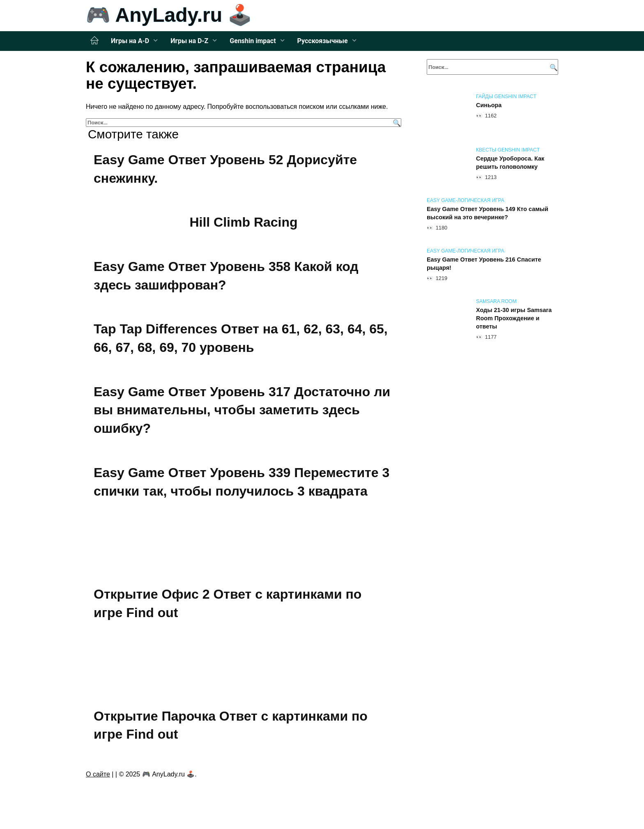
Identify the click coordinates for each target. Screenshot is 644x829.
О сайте (98, 774)
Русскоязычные (323, 41)
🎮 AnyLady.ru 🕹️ (169, 15)
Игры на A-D (130, 41)
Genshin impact (253, 41)
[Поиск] (396, 123)
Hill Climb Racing (243, 222)
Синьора (489, 105)
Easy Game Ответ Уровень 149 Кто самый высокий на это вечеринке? (488, 213)
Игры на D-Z (189, 41)
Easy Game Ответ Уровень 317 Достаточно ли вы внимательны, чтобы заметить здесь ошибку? (242, 410)
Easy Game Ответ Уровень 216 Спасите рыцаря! (484, 264)
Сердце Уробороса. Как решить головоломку (510, 163)
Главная (94, 41)
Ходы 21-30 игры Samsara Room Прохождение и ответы (514, 318)
